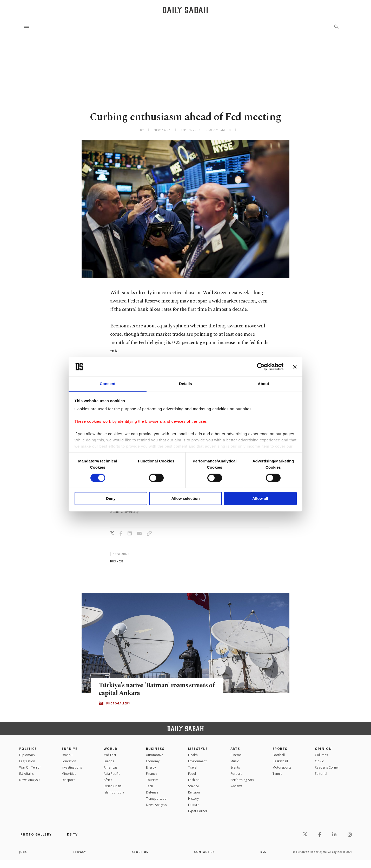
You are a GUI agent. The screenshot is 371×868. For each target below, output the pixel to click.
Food (192, 774)
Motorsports (282, 767)
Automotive (155, 755)
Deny (111, 499)
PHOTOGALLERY (118, 703)
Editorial (321, 774)
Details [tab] (186, 384)
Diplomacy (27, 755)
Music (235, 761)
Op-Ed (320, 761)
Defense (152, 792)
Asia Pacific (112, 774)
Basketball (280, 761)
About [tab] (263, 384)
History (193, 799)
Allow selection (185, 499)
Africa (108, 780)
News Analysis (30, 780)
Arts (235, 749)
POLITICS (28, 749)
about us (140, 852)
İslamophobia (114, 792)
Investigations (72, 767)
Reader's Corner (327, 767)
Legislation (27, 761)
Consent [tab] (108, 384)
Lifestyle (198, 749)
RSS (263, 852)
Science (194, 786)
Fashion (194, 780)
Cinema (236, 755)
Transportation (157, 799)
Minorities (69, 774)
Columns (321, 755)
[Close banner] (295, 367)
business (117, 561)
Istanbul (67, 755)
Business (155, 749)
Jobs (23, 852)
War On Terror (30, 767)
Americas (111, 767)
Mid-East (110, 755)
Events (235, 767)
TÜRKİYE (70, 749)
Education (69, 761)
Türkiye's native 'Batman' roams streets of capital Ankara (154, 689)
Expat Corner (198, 811)
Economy (153, 761)
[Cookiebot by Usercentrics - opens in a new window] (261, 367)
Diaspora (68, 780)
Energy (151, 767)
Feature (194, 805)
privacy (79, 852)
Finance (152, 774)
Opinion (323, 749)
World (111, 749)
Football (279, 755)
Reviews (236, 786)
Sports (280, 749)
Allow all (260, 499)
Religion (194, 792)
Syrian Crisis (112, 786)
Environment (197, 761)
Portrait (236, 774)
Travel (193, 767)
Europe (109, 761)
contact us (204, 852)
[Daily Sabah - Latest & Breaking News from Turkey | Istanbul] (185, 10)
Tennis (277, 774)
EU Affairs (26, 774)
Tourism (152, 780)
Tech (150, 786)
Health (193, 755)
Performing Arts (242, 780)
